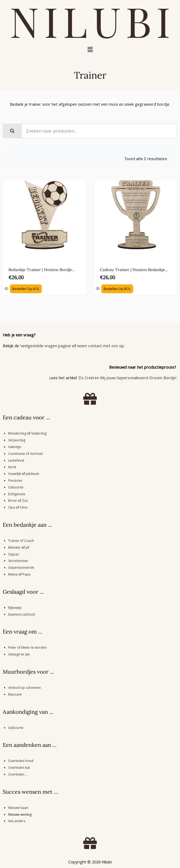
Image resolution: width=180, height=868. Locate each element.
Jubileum (32, 474)
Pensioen (15, 480)
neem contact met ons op (100, 346)
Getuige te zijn (19, 654)
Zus (25, 501)
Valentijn (15, 447)
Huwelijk (15, 474)
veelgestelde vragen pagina (46, 346)
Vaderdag (39, 433)
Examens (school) (21, 614)
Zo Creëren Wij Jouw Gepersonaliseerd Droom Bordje (127, 378)
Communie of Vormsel (25, 454)
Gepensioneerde (21, 568)
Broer (13, 501)
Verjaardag (17, 440)
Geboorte (16, 487)
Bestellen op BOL (26, 289)
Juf (27, 547)
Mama (13, 574)
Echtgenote (17, 494)
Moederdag (17, 433)
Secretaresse (18, 561)
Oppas (13, 554)
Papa (27, 574)
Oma (24, 507)
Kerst (12, 467)
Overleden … (18, 774)
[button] (90, 49)
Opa (12, 507)
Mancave (15, 694)
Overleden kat (19, 768)
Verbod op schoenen (24, 688)
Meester (14, 547)
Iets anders (17, 821)
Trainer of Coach (21, 541)
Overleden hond (21, 761)
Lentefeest (16, 460)
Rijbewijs (15, 608)
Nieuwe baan (18, 808)
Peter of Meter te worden (27, 647)
